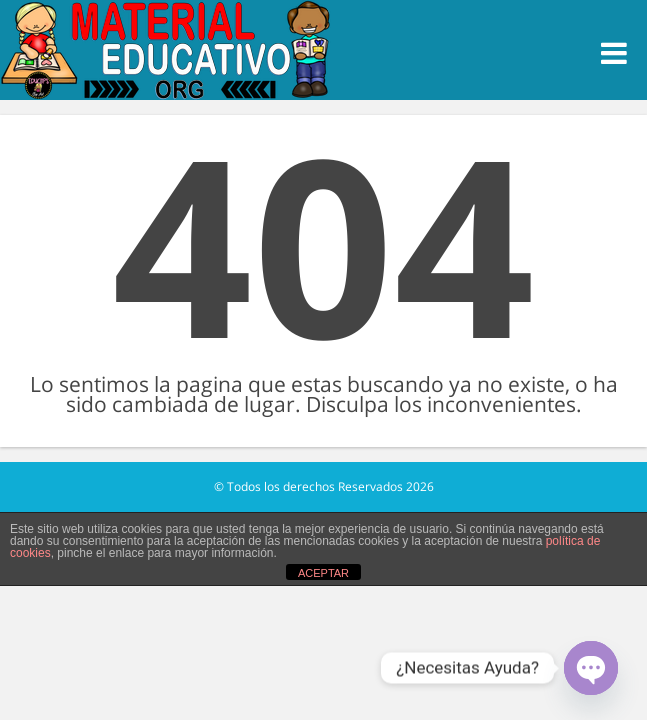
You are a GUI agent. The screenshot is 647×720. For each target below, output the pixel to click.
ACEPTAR (323, 573)
